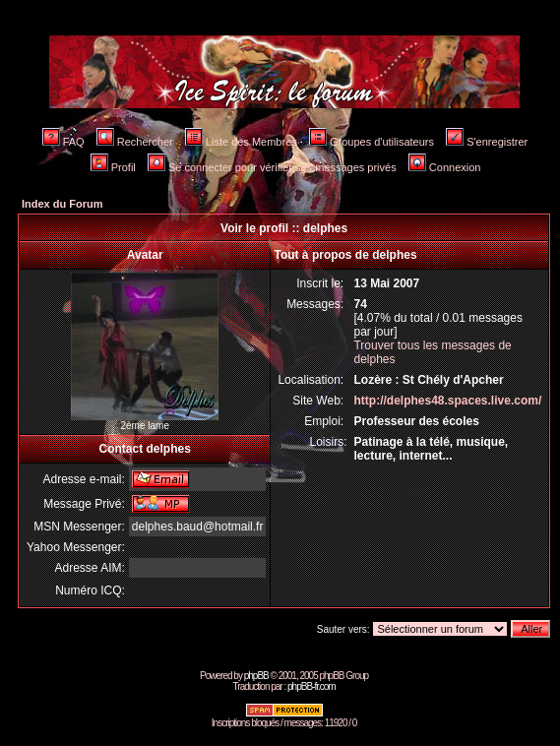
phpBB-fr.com (311, 686)
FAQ (63, 142)
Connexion (445, 167)
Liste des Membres (241, 142)
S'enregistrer (487, 142)
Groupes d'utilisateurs (372, 142)
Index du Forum (62, 204)
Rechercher (135, 142)
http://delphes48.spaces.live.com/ (447, 401)
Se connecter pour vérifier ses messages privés (272, 167)
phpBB (256, 676)
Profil (113, 167)
